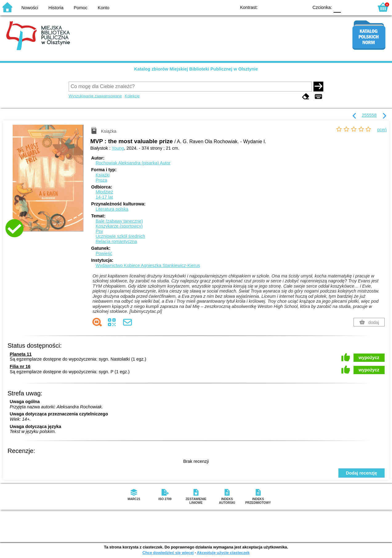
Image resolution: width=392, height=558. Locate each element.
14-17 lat (104, 197)
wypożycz (369, 358)
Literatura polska (112, 209)
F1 (348, 7)
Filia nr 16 (20, 366)
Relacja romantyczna (116, 241)
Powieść (104, 253)
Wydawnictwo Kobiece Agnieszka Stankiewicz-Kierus (148, 265)
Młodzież (104, 192)
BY (302, 7)
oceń (382, 130)
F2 (362, 7)
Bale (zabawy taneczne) (119, 221)
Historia (56, 8)
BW (277, 7)
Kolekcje (132, 96)
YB (290, 7)
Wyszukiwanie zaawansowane (95, 96)
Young (118, 148)
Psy (99, 231)
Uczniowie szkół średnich (120, 236)
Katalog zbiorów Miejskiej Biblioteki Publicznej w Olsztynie (196, 69)
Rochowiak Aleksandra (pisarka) (133, 163)
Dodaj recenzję (362, 473)
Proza (101, 180)
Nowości (30, 8)
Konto (103, 8)
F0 (337, 7)
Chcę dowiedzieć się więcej (168, 553)
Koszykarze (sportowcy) (119, 226)
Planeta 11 (21, 354)
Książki (103, 175)
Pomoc (81, 8)
